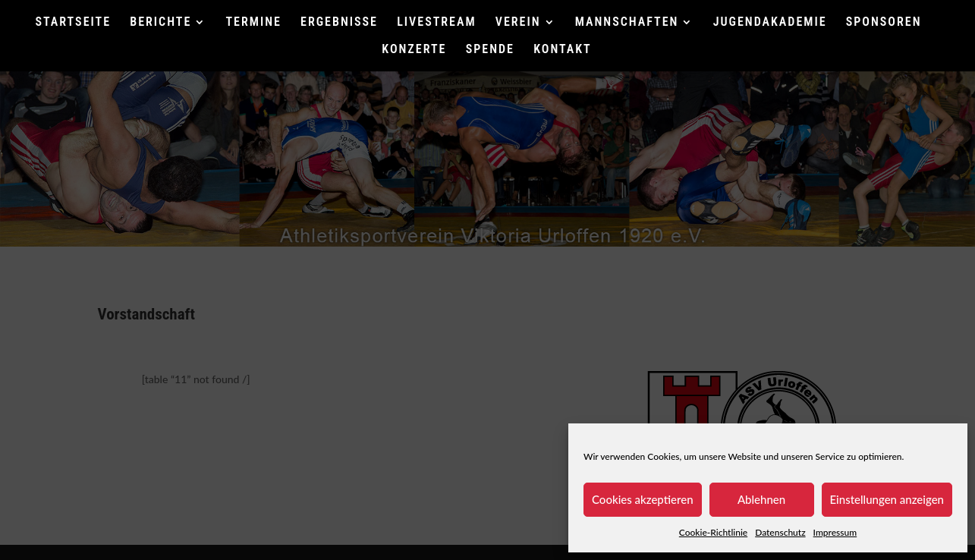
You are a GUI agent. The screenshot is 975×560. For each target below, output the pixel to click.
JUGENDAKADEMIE (770, 23)
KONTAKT (562, 50)
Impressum (835, 532)
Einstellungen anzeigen (887, 499)
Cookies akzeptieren (643, 499)
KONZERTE (414, 50)
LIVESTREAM (436, 23)
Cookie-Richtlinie (713, 532)
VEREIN (518, 23)
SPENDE (490, 50)
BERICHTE (160, 23)
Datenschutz (780, 532)
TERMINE (254, 23)
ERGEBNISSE (339, 23)
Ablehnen (761, 499)
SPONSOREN (884, 23)
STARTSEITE (74, 23)
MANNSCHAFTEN (627, 23)
